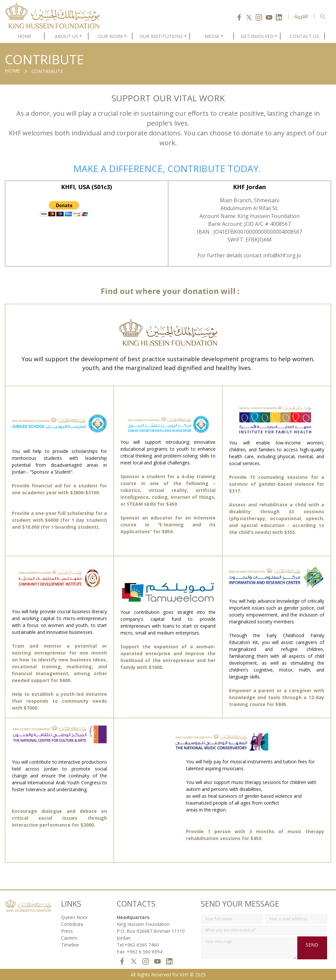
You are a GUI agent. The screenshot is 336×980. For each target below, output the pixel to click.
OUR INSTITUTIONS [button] (161, 36)
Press (67, 931)
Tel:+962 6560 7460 (138, 945)
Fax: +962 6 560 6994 (140, 952)
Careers (69, 938)
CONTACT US (304, 36)
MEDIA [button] (212, 36)
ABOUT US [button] (66, 36)
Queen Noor (74, 917)
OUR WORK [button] (111, 36)
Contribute (72, 924)
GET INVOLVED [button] (257, 36)
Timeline (70, 945)
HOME (25, 36)
